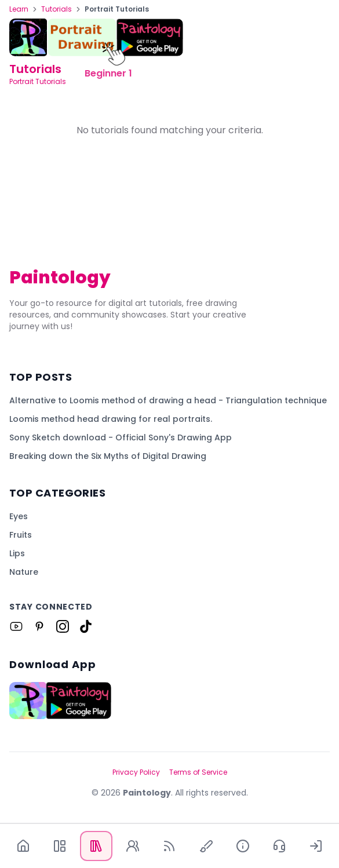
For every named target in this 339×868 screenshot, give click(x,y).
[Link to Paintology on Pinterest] (39, 626)
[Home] (23, 846)
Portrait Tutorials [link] (117, 9)
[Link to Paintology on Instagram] (63, 626)
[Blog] (170, 846)
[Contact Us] (280, 846)
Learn (19, 9)
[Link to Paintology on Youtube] (16, 626)
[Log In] (316, 846)
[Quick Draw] (206, 846)
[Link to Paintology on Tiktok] (86, 626)
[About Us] (243, 846)
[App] (59, 846)
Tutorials (57, 9)
